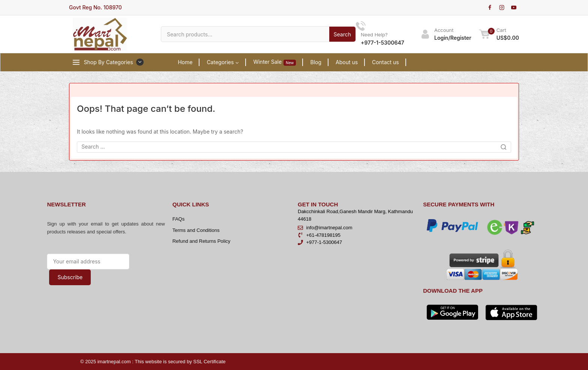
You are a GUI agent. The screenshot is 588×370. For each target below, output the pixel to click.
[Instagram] (502, 8)
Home (185, 62)
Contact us (385, 62)
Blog (316, 62)
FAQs (179, 219)
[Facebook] (490, 8)
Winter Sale (274, 62)
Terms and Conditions (196, 230)
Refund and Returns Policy (202, 241)
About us (347, 62)
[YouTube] (514, 8)
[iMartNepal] (100, 34)
